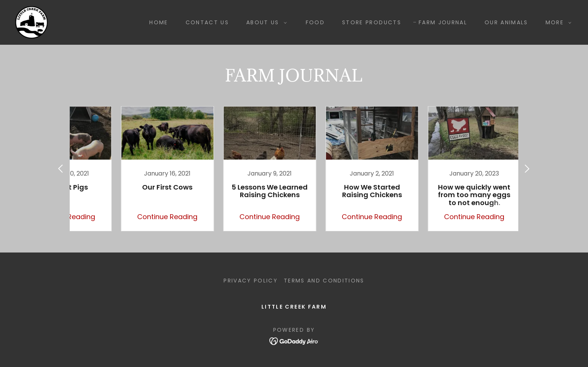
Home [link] (159, 22)
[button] (265, 22)
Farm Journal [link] (443, 22)
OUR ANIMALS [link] (506, 22)
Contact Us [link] (207, 22)
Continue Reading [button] (141, 217)
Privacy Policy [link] (251, 281)
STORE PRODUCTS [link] (372, 22)
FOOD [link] (315, 22)
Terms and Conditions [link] (324, 281)
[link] (31, 22)
